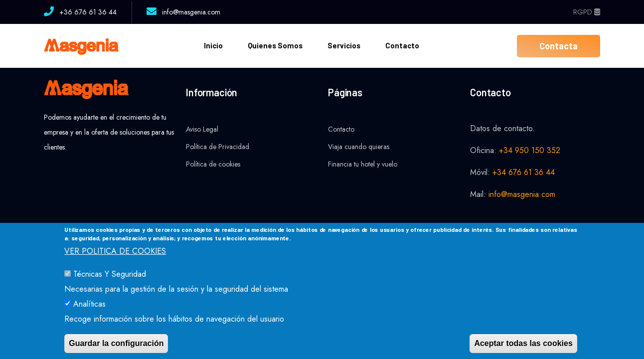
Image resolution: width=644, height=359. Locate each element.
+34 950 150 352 (530, 150)
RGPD (587, 12)
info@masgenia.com (522, 194)
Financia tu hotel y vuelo (363, 164)
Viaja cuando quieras (359, 147)
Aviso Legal (202, 129)
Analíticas (89, 315)
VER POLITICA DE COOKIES (115, 262)
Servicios (344, 45)
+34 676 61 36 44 (524, 172)
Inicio (213, 45)
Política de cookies (213, 164)
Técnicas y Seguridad (110, 285)
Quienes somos (275, 45)
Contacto (402, 45)
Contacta (559, 46)
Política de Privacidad (218, 147)
